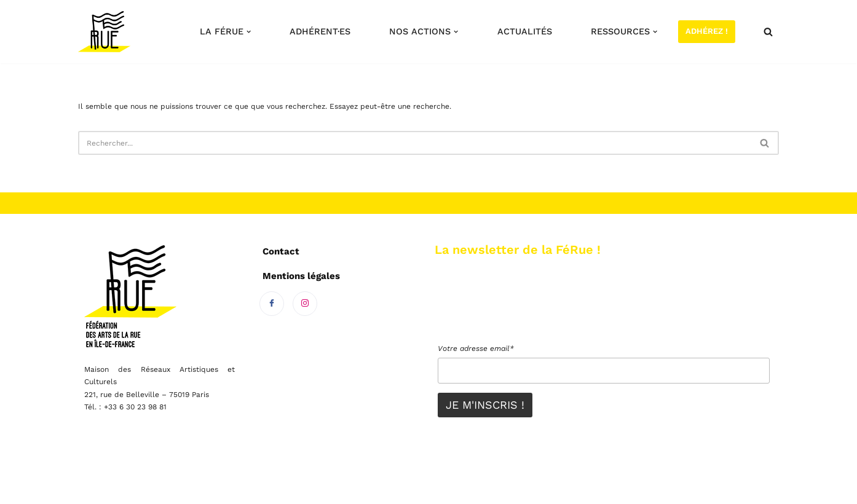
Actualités (525, 31)
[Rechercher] (768, 32)
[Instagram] (305, 304)
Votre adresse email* (476, 348)
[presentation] (531, 312)
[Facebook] (272, 304)
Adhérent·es (320, 31)
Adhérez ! (707, 31)
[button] (249, 32)
